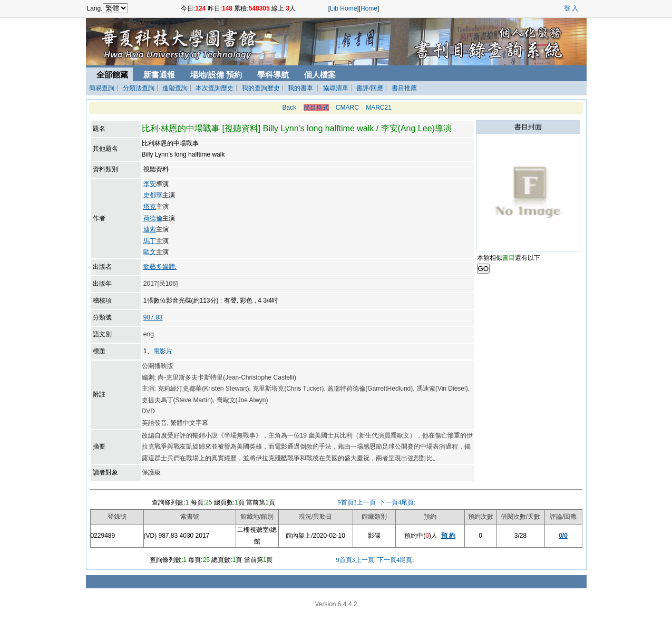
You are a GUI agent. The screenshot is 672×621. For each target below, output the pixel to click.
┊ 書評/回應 (366, 88)
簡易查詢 (102, 88)
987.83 (153, 317)
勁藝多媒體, (160, 267)
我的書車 (300, 88)
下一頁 (389, 502)
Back (289, 108)
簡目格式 (316, 108)
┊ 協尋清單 (331, 88)
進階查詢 (175, 88)
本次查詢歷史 (215, 88)
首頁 (346, 502)
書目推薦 (404, 88)
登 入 (571, 8)
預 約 (448, 536)
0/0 (563, 536)
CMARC (347, 108)
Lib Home (343, 8)
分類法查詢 (139, 88)
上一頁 (366, 502)
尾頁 (408, 502)
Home (369, 8)
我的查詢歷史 (261, 88)
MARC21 (379, 108)
